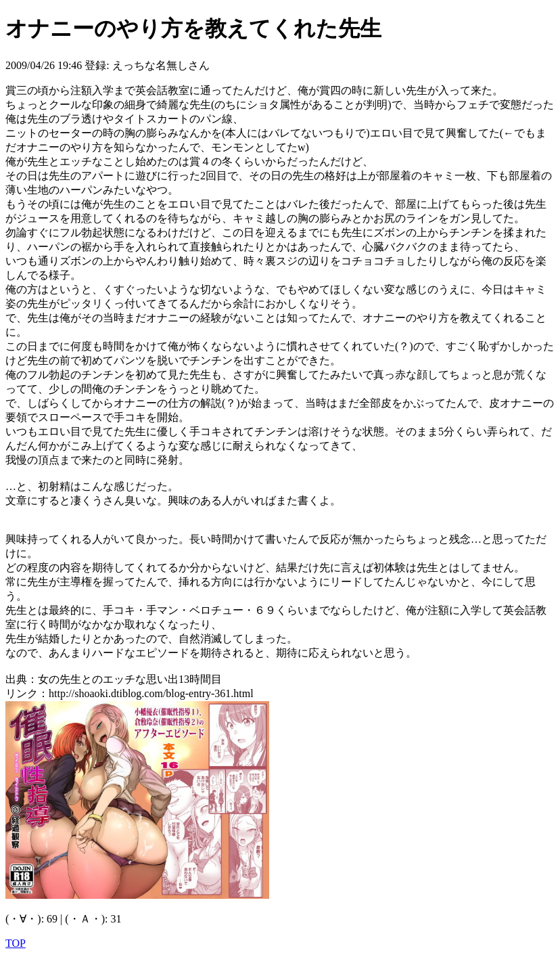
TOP (16, 943)
